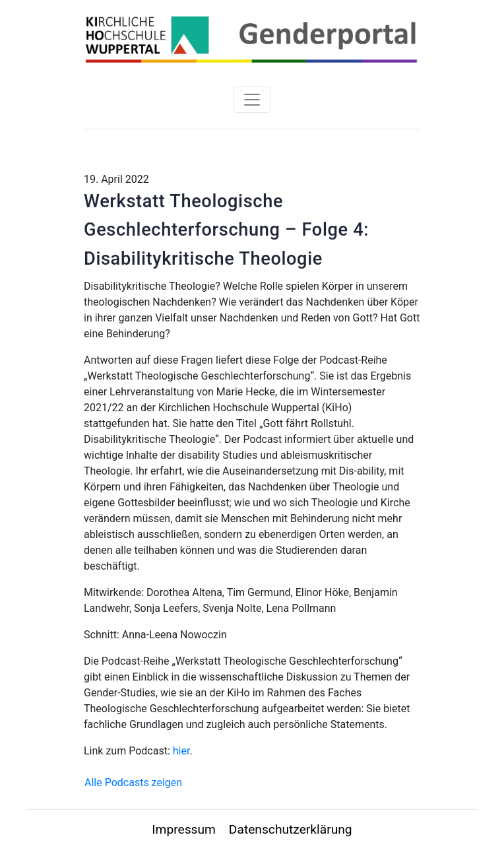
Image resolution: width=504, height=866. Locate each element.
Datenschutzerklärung (291, 829)
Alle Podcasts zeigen (133, 783)
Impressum (184, 829)
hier (181, 751)
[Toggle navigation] (252, 100)
